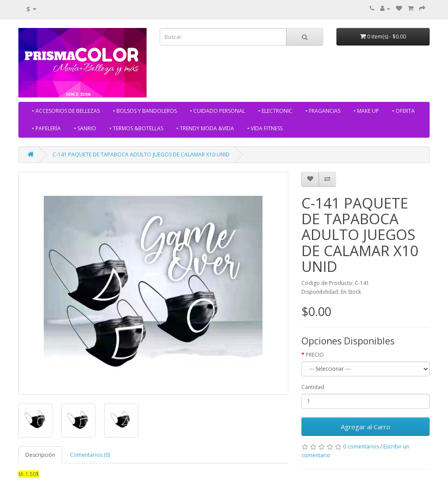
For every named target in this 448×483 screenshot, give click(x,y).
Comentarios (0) (90, 455)
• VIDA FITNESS (265, 128)
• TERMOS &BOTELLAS (136, 128)
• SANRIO (85, 128)
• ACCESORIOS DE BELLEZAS (66, 111)
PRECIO (315, 355)
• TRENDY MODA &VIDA (205, 128)
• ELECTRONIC (275, 111)
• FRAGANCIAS (323, 111)
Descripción (40, 455)
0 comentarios (361, 447)
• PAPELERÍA (46, 128)
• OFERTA (403, 111)
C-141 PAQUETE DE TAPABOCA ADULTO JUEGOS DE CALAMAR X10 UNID (141, 155)
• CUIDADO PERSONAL (217, 111)
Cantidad (313, 387)
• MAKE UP (366, 111)
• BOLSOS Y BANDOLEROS (145, 111)
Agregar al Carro (366, 427)
